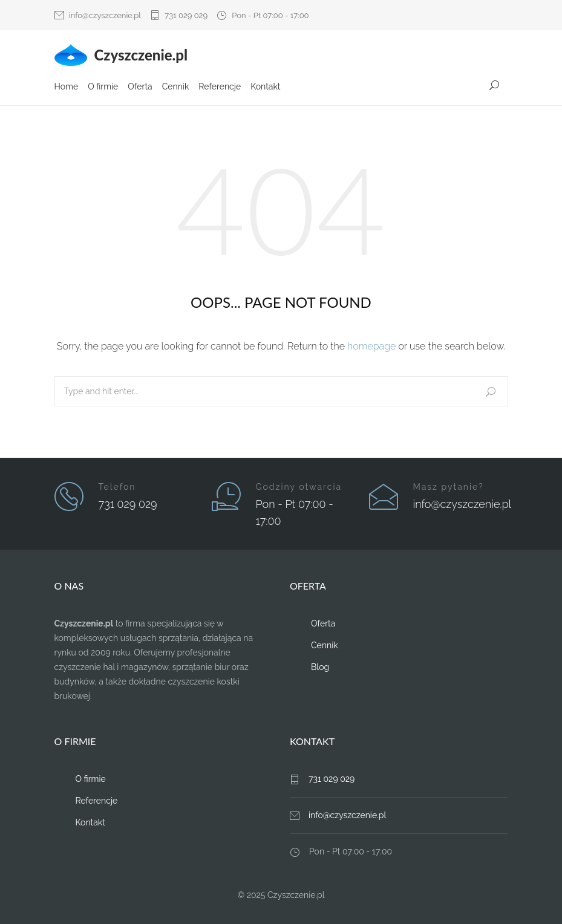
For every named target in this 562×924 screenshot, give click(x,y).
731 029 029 (186, 15)
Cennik (176, 86)
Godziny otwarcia (299, 487)
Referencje (220, 86)
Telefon (117, 487)
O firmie (103, 86)
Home (67, 86)
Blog (320, 667)
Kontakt (265, 86)
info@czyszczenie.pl (105, 15)
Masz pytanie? (449, 487)
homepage (371, 346)
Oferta (140, 86)
